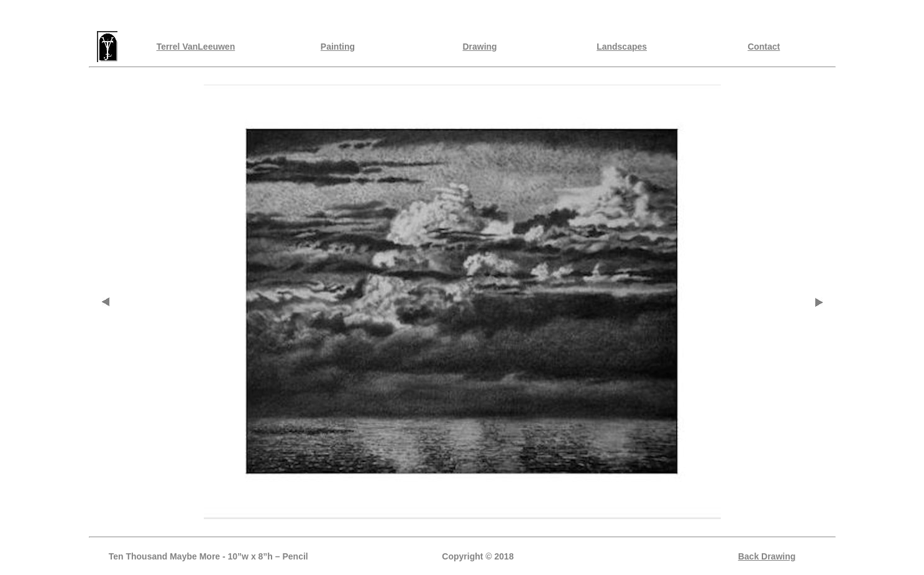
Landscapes (622, 47)
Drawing (479, 47)
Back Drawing (767, 556)
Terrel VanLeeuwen (196, 47)
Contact (764, 47)
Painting (338, 47)
